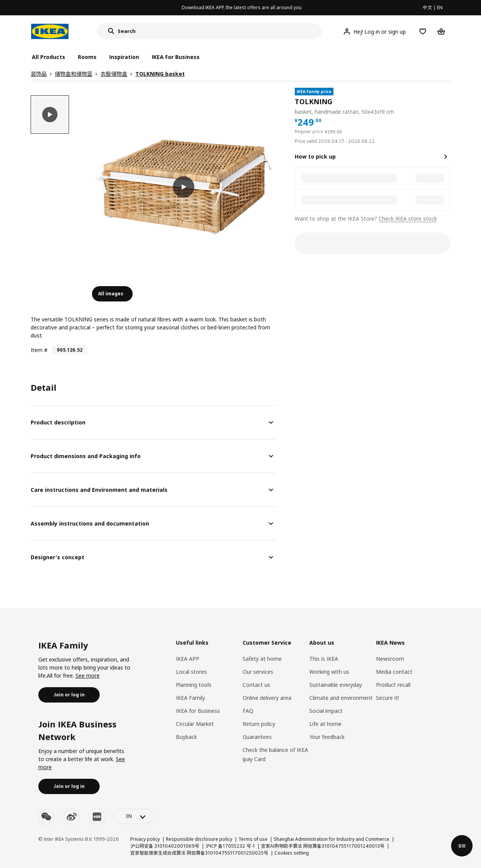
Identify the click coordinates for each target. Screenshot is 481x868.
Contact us (256, 685)
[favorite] (447, 102)
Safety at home (262, 659)
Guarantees (257, 737)
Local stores (191, 672)
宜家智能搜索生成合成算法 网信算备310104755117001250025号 (199, 853)
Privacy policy (145, 839)
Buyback (186, 737)
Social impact (326, 711)
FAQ (248, 711)
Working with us (329, 672)
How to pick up (315, 156)
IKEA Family (190, 698)
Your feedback (327, 737)
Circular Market (195, 724)
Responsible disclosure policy (199, 839)
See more (88, 676)
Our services (258, 672)
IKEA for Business (198, 711)
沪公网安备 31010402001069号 (165, 846)
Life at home (325, 724)
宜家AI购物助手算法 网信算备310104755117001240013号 (323, 846)
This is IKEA (324, 659)
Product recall (393, 685)
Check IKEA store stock (408, 219)
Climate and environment (341, 698)
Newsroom (390, 659)
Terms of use (253, 839)
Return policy (259, 724)
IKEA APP (188, 659)
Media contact (394, 672)
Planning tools (194, 685)
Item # (39, 350)
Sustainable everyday (336, 685)
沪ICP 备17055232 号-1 (230, 846)
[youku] (97, 817)
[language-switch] (133, 816)
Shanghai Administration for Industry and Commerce (332, 839)
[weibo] (72, 817)
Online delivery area (267, 698)
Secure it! (387, 698)
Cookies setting (292, 853)
